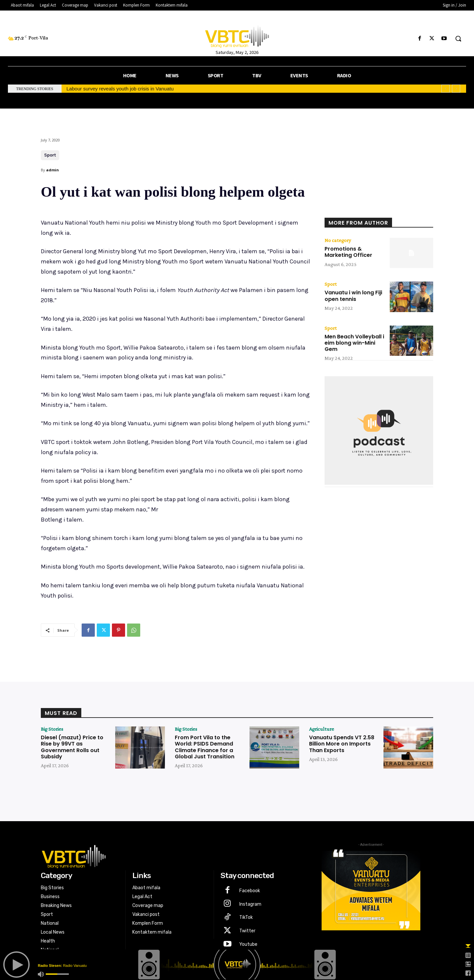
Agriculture (322, 729)
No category (338, 240)
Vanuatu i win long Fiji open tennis (353, 296)
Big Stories (52, 729)
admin (53, 170)
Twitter (247, 931)
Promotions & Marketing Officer (348, 252)
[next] (456, 89)
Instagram (250, 904)
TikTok (246, 917)
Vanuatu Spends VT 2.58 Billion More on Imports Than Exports (342, 744)
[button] (458, 38)
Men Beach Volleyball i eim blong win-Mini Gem (354, 343)
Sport (50, 155)
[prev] (446, 89)
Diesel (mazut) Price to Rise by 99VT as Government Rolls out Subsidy (72, 747)
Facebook (250, 891)
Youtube (248, 944)
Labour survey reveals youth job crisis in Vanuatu (120, 89)
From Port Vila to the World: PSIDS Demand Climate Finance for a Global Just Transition (205, 747)
